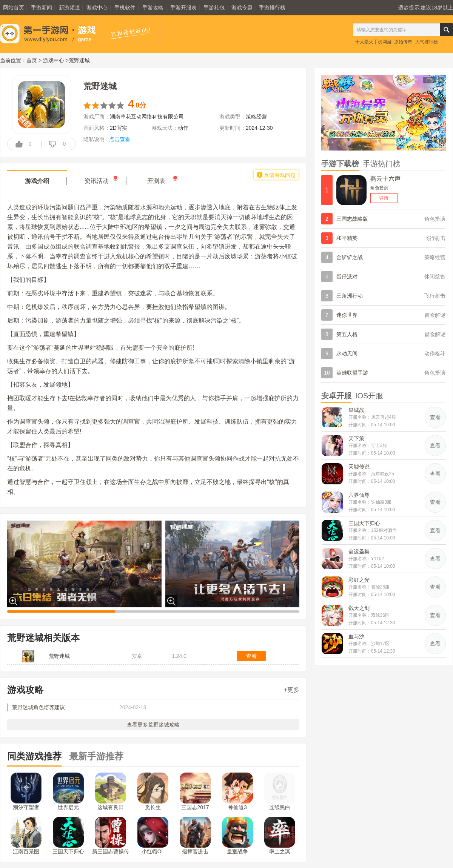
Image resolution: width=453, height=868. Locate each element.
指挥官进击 (195, 836)
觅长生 (153, 791)
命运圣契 (359, 552)
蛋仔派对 (347, 277)
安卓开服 (336, 396)
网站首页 (14, 8)
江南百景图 (26, 836)
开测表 (156, 181)
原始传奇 (403, 42)
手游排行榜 (272, 8)
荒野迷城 (59, 656)
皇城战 (356, 410)
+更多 (292, 690)
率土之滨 (280, 836)
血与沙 (356, 636)
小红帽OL (153, 836)
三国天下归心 (68, 836)
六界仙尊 (359, 495)
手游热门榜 (382, 164)
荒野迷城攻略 (164, 725)
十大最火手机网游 (373, 42)
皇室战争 (237, 836)
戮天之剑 (359, 608)
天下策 (356, 438)
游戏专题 (242, 8)
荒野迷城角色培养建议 (39, 707)
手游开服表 (183, 8)
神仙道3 (237, 791)
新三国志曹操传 (111, 836)
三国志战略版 (352, 219)
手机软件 (125, 8)
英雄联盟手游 (352, 373)
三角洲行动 (350, 296)
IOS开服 (369, 396)
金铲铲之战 (350, 257)
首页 (32, 60)
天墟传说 (359, 467)
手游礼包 (214, 8)
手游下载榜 (340, 164)
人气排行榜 (427, 42)
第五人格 (347, 334)
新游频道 (69, 8)
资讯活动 (97, 181)
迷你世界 (347, 315)
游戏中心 (97, 8)
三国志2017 (195, 791)
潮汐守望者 (26, 791)
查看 (251, 656)
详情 (384, 198)
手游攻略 (153, 8)
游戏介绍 (37, 181)
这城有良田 (111, 791)
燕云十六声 (385, 179)
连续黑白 (280, 791)
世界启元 (68, 791)
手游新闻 (42, 8)
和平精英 (347, 238)
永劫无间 (347, 353)
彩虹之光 (359, 580)
